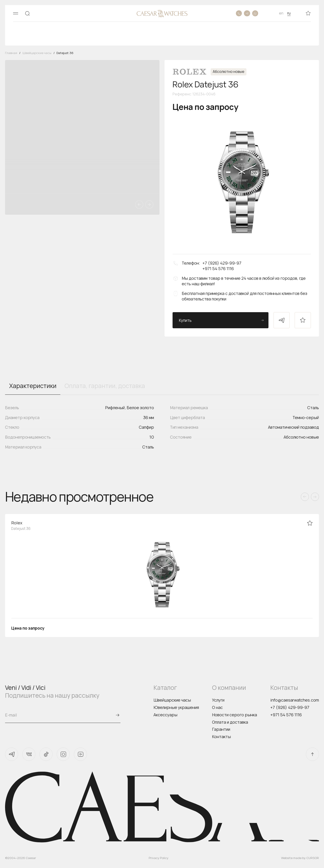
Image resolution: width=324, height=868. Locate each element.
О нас (217, 707)
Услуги (218, 700)
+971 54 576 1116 (286, 715)
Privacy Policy (159, 858)
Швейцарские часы (172, 700)
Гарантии (221, 729)
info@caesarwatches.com (295, 700)
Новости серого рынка (235, 715)
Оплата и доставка (230, 722)
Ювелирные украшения (176, 707)
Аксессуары (165, 715)
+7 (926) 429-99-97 (290, 707)
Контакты (221, 737)
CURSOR (313, 858)
